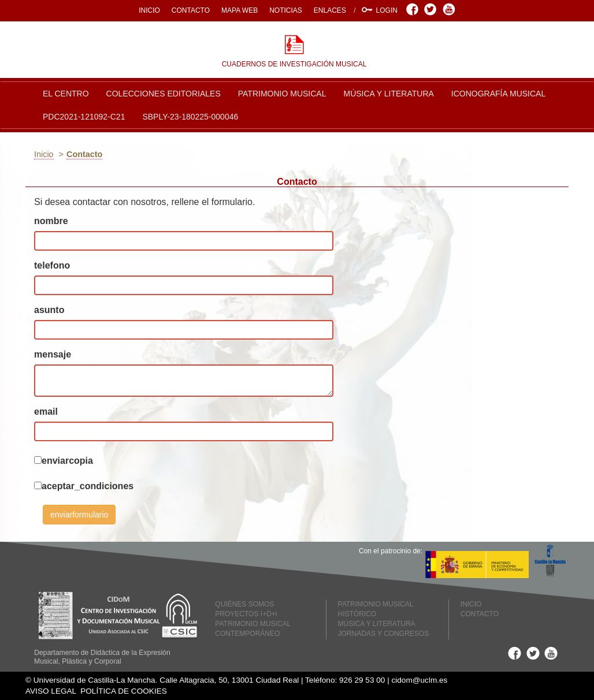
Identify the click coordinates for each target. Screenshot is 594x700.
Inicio (44, 154)
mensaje (53, 354)
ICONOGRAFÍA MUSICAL (498, 94)
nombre (51, 221)
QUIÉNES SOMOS (244, 604)
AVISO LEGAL (51, 691)
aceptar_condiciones (88, 486)
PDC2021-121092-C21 (84, 117)
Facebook (414, 9)
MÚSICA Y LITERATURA (388, 94)
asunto (49, 310)
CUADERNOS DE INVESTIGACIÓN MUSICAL (294, 64)
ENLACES (330, 10)
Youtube (450, 9)
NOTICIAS (286, 10)
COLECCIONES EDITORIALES (164, 94)
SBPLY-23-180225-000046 (190, 117)
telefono (52, 265)
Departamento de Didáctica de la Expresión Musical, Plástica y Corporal (102, 657)
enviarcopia (67, 461)
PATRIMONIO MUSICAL (282, 94)
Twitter (432, 9)
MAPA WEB (240, 10)
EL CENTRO (66, 94)
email (46, 412)
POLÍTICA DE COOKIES (124, 691)
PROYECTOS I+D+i (246, 614)
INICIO (149, 10)
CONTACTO (191, 10)
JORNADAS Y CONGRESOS (384, 634)
